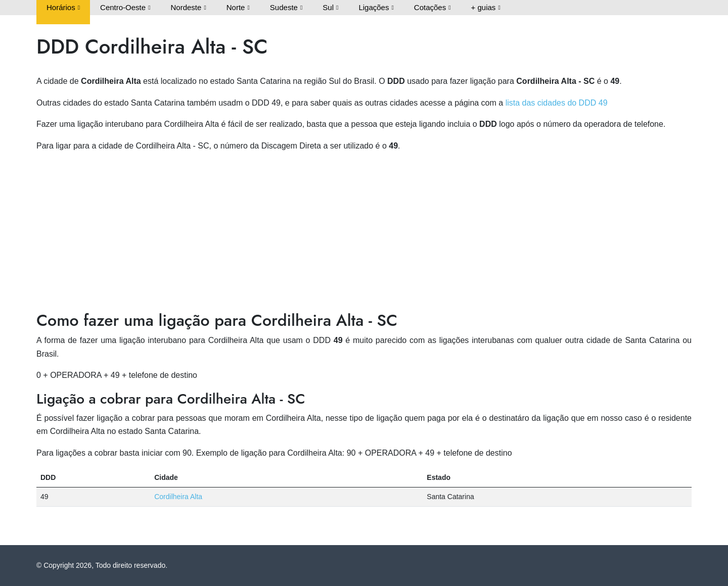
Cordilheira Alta (178, 497)
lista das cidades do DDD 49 (557, 103)
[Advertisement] (364, 232)
